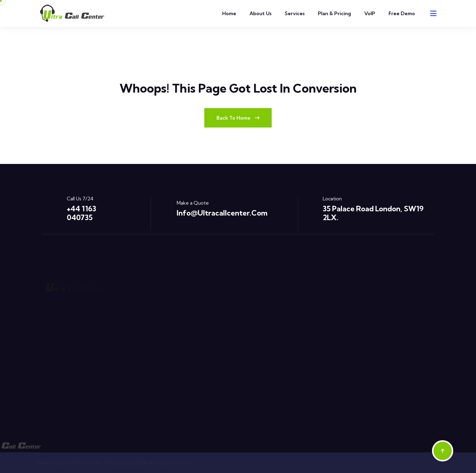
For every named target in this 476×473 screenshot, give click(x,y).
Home (229, 13)
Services (295, 13)
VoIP (370, 13)
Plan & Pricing (334, 13)
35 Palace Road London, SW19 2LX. (373, 213)
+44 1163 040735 (82, 213)
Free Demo (402, 13)
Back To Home (238, 118)
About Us (260, 13)
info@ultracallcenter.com (222, 213)
